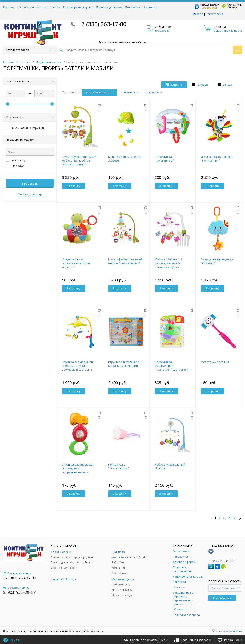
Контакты (150, 7)
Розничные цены (30, 81)
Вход (200, 14)
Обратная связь (16, 588)
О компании (26, 7)
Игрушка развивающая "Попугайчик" (217, 159)
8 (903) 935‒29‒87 (19, 592)
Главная (9, 7)
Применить (30, 184)
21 (235, 518)
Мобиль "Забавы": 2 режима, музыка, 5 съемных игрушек (168, 263)
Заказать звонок (17, 573)
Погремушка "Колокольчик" (119, 466)
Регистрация (215, 14)
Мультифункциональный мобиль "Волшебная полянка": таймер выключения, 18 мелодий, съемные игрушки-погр (80, 164)
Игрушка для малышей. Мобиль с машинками (124, 364)
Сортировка (30, 117)
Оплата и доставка (109, 7)
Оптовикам (133, 7)
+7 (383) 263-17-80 (102, 24)
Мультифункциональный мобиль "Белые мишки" (125, 261)
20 (230, 518)
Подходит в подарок (30, 140)
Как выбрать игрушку (78, 7)
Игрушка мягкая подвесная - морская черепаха (76, 263)
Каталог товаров (48, 7)
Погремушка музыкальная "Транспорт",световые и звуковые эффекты (171, 368)
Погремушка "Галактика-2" (164, 159)
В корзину (74, 186)
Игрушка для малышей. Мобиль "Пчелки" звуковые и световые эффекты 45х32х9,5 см (78, 368)
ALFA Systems (234, 631)
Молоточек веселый (215, 362)
